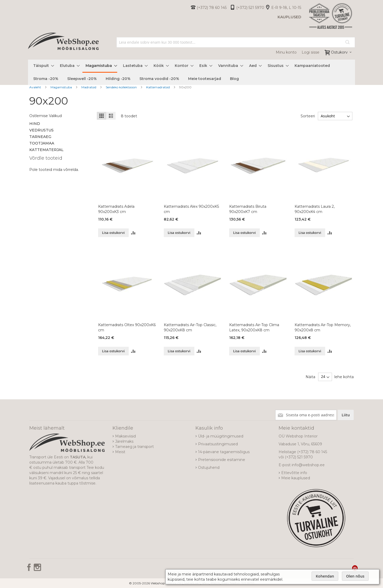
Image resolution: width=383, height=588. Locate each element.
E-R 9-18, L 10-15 (286, 8)
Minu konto (286, 52)
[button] (133, 233)
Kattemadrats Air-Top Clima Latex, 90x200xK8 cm (254, 327)
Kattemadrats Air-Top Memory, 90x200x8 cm (323, 327)
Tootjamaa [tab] (42, 143)
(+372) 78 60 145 (212, 8)
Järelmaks (124, 441)
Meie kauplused (296, 478)
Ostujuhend (209, 468)
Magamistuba (62, 87)
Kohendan (325, 576)
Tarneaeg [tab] (40, 137)
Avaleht (36, 87)
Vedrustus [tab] (41, 130)
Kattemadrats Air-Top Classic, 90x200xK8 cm (190, 327)
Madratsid (89, 87)
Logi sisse (311, 52)
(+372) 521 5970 (250, 8)
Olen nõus (355, 576)
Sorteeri (308, 116)
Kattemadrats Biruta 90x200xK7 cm (248, 209)
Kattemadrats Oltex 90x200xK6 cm (127, 327)
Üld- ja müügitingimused (221, 436)
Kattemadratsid (158, 87)
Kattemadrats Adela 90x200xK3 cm (116, 209)
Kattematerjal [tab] (46, 150)
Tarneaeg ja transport (134, 447)
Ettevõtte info (294, 473)
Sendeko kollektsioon (122, 87)
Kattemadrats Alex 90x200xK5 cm (191, 209)
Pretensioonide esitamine (222, 460)
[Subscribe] (346, 415)
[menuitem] (42, 66)
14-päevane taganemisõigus (224, 452)
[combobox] (236, 42)
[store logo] (63, 47)
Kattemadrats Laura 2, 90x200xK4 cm (315, 209)
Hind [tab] (35, 124)
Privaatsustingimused (218, 444)
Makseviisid (125, 436)
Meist (120, 452)
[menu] (191, 72)
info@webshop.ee (308, 465)
